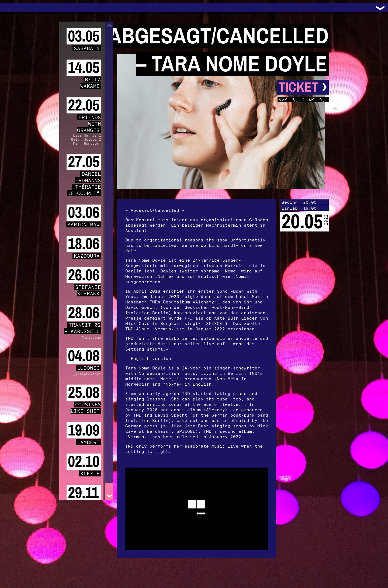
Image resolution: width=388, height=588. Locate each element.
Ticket (303, 87)
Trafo (11, 8)
